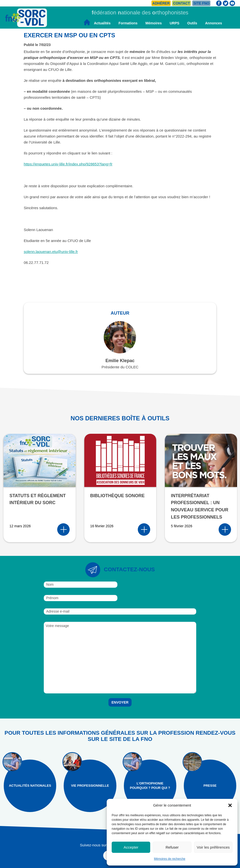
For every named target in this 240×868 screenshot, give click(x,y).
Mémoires (154, 23)
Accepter (131, 847)
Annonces (214, 23)
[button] (230, 805)
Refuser (172, 847)
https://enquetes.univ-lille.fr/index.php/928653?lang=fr (68, 164)
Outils (192, 23)
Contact (181, 3)
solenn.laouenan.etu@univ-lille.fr (51, 252)
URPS (174, 23)
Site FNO (201, 3)
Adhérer (161, 3)
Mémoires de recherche (170, 859)
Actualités (102, 23)
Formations (128, 23)
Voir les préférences (213, 847)
